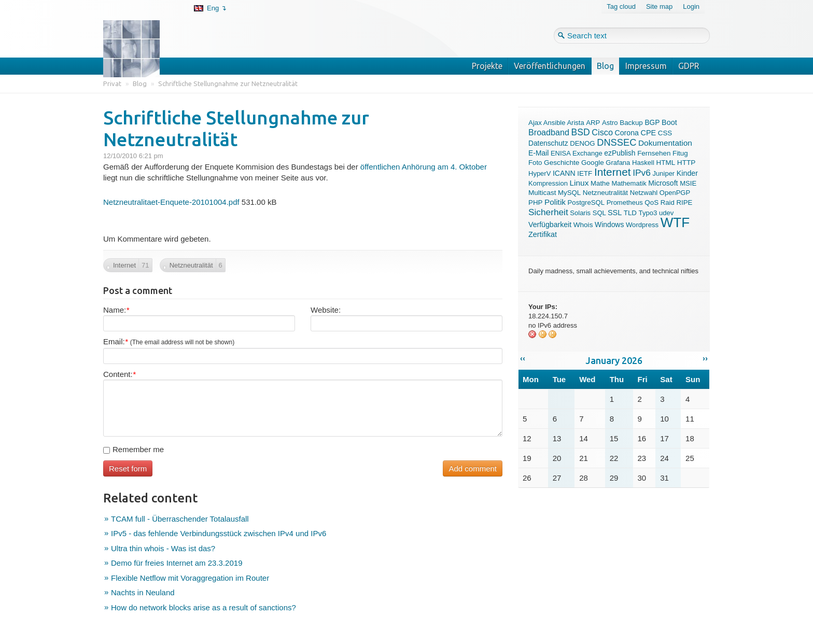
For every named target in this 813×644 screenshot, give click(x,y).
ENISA (560, 153)
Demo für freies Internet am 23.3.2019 (177, 563)
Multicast (542, 193)
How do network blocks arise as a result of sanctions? (204, 607)
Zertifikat (543, 234)
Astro (610, 123)
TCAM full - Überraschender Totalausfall (180, 519)
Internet (613, 172)
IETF (585, 173)
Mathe (600, 183)
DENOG (582, 143)
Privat (112, 83)
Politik (555, 202)
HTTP (686, 163)
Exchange (587, 153)
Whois (583, 225)
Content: (120, 374)
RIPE (684, 202)
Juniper (664, 173)
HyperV (539, 173)
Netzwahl (644, 193)
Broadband (549, 132)
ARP (593, 123)
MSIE (688, 183)
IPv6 (642, 173)
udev (666, 213)
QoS (651, 202)
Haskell (643, 163)
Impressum (646, 66)
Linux (579, 183)
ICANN (564, 173)
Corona (627, 133)
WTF (675, 222)
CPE (648, 133)
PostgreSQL (586, 202)
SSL (615, 213)
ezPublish (620, 153)
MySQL (569, 193)
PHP (535, 202)
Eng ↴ (217, 8)
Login (691, 6)
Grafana (618, 163)
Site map (659, 6)
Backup (631, 123)
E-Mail (538, 153)
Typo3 (648, 213)
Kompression (548, 183)
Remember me (134, 449)
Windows (609, 225)
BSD (581, 132)
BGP (652, 123)
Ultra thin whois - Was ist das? (163, 548)
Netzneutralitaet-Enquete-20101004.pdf (171, 202)
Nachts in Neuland (143, 592)
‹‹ (523, 358)
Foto (535, 163)
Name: (116, 310)
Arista (575, 123)
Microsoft (663, 183)
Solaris (580, 213)
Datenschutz (548, 143)
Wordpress (642, 225)
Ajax (535, 123)
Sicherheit (548, 212)
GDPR (689, 66)
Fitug (680, 153)
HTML (666, 163)
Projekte (487, 66)
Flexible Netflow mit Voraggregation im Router (190, 578)
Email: (169, 341)
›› (705, 358)
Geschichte (562, 163)
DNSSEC (616, 142)
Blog (605, 66)
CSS (665, 133)
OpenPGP (675, 193)
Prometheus (625, 202)
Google (593, 163)
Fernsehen (654, 153)
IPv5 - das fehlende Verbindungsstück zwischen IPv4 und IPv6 (219, 533)
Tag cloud (621, 6)
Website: (326, 310)
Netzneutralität (605, 193)
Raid (668, 202)
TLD (630, 213)
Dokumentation (665, 143)
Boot (669, 122)
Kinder (687, 173)
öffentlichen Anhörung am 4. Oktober (424, 167)
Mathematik (629, 183)
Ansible (555, 123)
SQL (599, 213)
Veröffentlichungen (550, 66)
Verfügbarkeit (550, 225)
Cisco (602, 132)
